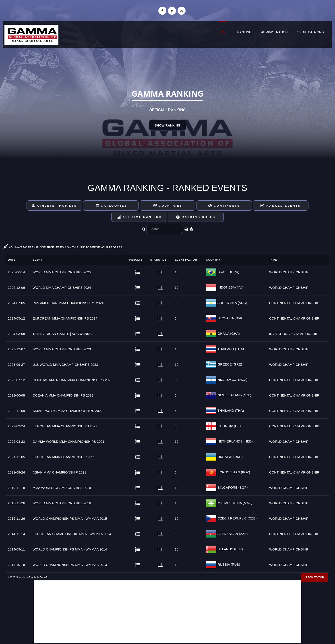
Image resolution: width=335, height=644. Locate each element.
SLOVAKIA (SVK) (230, 318)
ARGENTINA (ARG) (232, 303)
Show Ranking (167, 125)
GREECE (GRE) (229, 364)
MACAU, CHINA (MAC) (234, 503)
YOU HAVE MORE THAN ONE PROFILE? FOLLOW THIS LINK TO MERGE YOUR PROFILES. (63, 247)
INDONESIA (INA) (231, 287)
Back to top (315, 578)
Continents (224, 206)
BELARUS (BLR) (230, 549)
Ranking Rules (196, 217)
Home (223, 32)
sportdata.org (311, 32)
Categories (111, 206)
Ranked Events (281, 206)
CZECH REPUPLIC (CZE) (237, 518)
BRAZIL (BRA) (228, 272)
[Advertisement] (167, 612)
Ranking (244, 32)
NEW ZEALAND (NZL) (234, 395)
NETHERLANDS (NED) (235, 441)
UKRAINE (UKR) (230, 457)
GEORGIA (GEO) (230, 426)
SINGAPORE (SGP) (232, 487)
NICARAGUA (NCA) (232, 380)
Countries (168, 206)
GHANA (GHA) (228, 333)
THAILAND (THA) (230, 349)
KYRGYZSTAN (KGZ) (233, 472)
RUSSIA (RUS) (228, 564)
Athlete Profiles (54, 206)
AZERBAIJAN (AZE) (232, 534)
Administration (274, 32)
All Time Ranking (139, 217)
